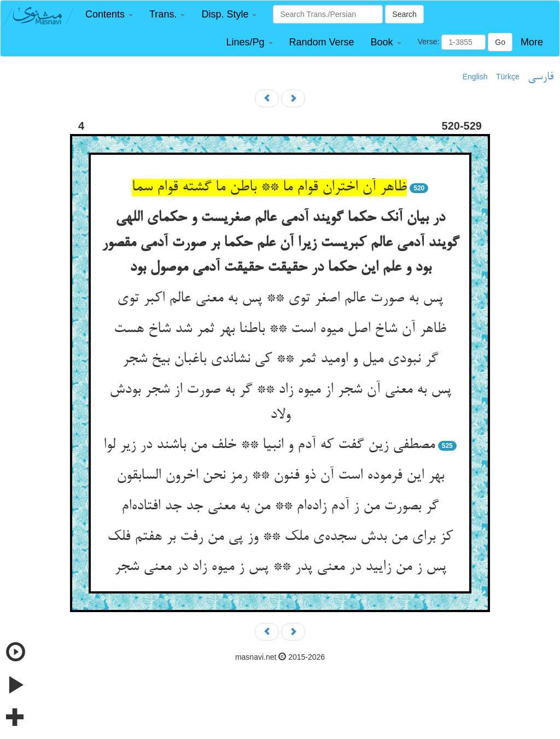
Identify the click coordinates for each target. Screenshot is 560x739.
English (475, 77)
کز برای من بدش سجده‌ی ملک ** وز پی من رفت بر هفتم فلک (280, 537)
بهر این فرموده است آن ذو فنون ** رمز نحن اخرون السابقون (280, 476)
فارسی (541, 77)
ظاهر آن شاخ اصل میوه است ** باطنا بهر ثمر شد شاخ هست (280, 329)
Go (500, 42)
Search (404, 14)
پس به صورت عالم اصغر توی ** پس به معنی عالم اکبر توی (280, 299)
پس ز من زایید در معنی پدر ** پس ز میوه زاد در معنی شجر (280, 567)
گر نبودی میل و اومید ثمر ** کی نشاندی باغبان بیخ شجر (280, 359)
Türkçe (508, 77)
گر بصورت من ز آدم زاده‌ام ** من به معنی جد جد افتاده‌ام (280, 507)
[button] (109, 14)
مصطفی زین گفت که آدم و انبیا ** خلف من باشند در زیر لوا (269, 445)
